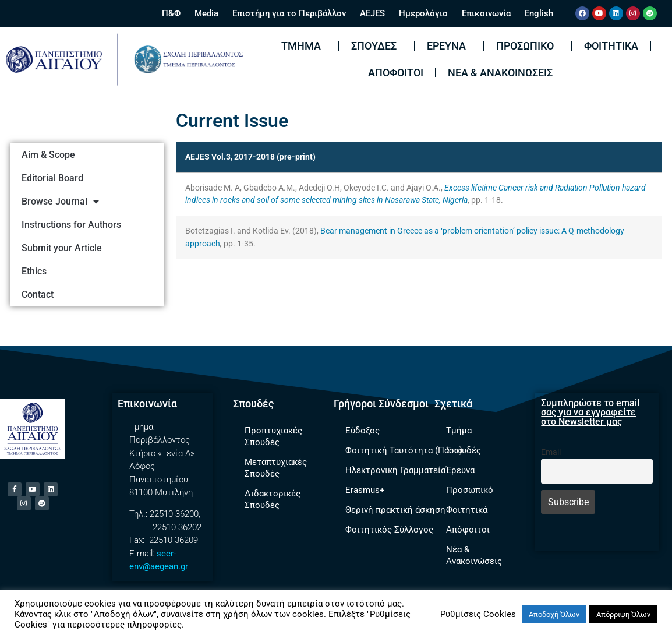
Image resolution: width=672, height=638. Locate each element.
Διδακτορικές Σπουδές (273, 499)
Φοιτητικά (611, 46)
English (539, 13)
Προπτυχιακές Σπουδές (273, 436)
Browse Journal (60, 202)
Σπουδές (377, 46)
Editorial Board (52, 178)
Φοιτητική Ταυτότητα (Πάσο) (404, 450)
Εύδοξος (362, 431)
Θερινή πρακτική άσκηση (395, 510)
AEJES (372, 13)
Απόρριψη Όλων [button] (623, 614)
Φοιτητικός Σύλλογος (389, 530)
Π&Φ (171, 13)
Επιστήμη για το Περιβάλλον (289, 13)
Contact (38, 295)
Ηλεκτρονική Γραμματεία (395, 470)
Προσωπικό (528, 46)
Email (551, 452)
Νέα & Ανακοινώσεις (500, 73)
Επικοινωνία (486, 13)
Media (206, 13)
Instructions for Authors (71, 225)
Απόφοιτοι (396, 73)
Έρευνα (449, 46)
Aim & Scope (48, 155)
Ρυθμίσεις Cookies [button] (478, 614)
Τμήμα (304, 46)
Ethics (34, 271)
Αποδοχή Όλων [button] (554, 614)
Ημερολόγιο (423, 13)
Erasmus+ (365, 490)
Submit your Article (62, 248)
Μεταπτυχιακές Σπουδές (276, 468)
